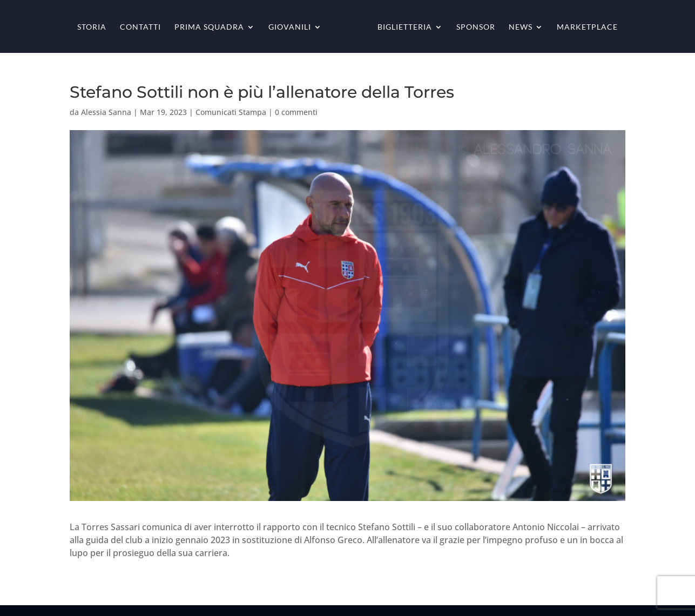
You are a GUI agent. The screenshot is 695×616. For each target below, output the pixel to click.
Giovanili (290, 27)
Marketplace (587, 27)
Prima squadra (209, 27)
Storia (92, 27)
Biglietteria (405, 27)
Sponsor (476, 27)
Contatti (140, 27)
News (521, 27)
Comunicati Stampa (231, 112)
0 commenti (296, 112)
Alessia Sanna (106, 112)
